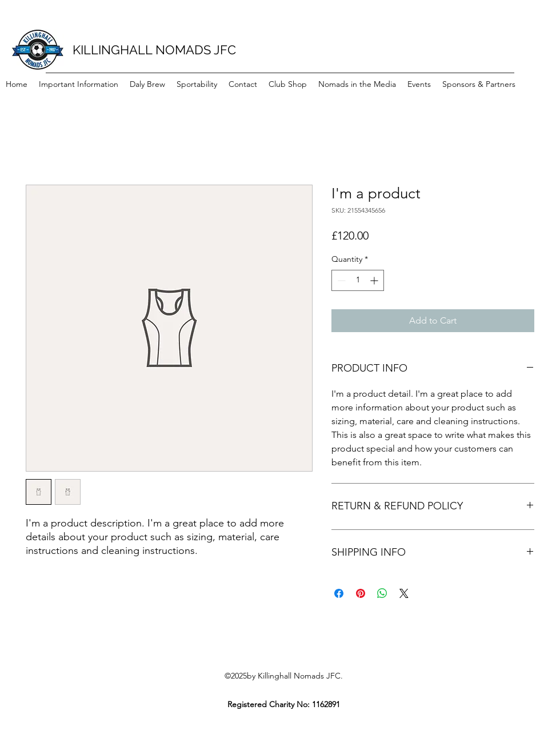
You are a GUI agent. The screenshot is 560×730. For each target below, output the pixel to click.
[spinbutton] (358, 280)
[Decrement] (340, 280)
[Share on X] (404, 593)
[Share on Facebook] (339, 593)
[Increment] (375, 280)
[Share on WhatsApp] (382, 593)
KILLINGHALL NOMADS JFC (154, 50)
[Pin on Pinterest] (361, 593)
